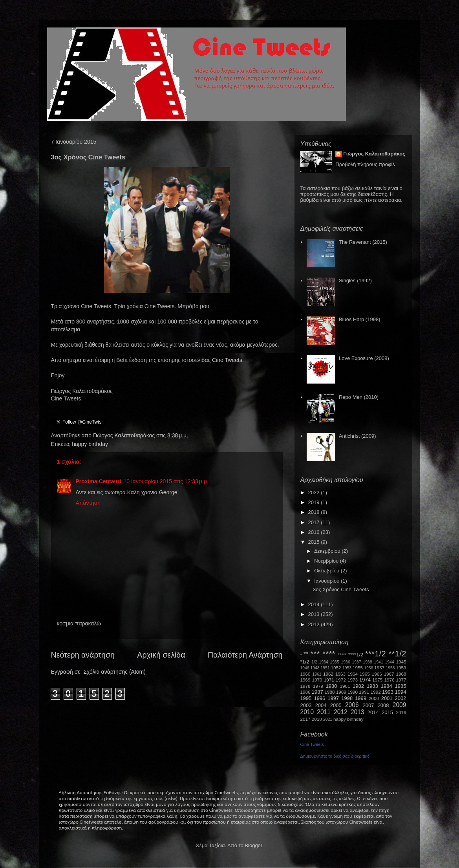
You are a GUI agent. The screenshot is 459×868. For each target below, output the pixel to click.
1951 (325, 668)
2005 (336, 705)
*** (315, 653)
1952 (336, 668)
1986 (305, 692)
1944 (390, 662)
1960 (305, 674)
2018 (315, 512)
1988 (329, 692)
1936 (346, 662)
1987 (317, 692)
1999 (361, 698)
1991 (364, 692)
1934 (324, 662)
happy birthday (90, 444)
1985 (401, 686)
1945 (401, 662)
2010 (307, 712)
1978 (305, 686)
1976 (389, 680)
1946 (305, 668)
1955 (358, 668)
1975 (377, 680)
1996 (319, 698)
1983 (372, 686)
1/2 (314, 662)
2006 (352, 705)
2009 (400, 705)
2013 (315, 614)
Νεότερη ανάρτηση (83, 655)
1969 (305, 680)
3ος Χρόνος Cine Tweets (341, 589)
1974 (365, 680)
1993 (388, 692)
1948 (315, 668)
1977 (401, 680)
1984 (387, 686)
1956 (368, 668)
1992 (376, 692)
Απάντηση (88, 503)
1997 (333, 698)
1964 (353, 674)
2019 (315, 502)
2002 (401, 698)
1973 (353, 680)
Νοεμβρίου (327, 561)
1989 (341, 692)
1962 (328, 674)
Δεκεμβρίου (328, 551)
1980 (332, 686)
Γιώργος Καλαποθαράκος (125, 435)
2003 (306, 705)
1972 (341, 680)
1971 (329, 680)
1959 (401, 668)
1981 (345, 686)
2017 (315, 522)
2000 (374, 698)
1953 (347, 668)
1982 (358, 686)
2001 (387, 698)
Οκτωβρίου (327, 571)
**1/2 (397, 653)
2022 (315, 492)
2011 (324, 712)
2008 (383, 705)
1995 (306, 698)
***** (342, 655)
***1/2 (376, 653)
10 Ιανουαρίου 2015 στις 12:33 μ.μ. (166, 481)
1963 (340, 674)
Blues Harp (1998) (360, 319)
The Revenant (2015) (363, 242)
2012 (315, 624)
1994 (401, 692)
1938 (368, 662)
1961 (317, 674)
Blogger (253, 845)
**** (329, 653)
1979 (318, 686)
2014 (315, 604)
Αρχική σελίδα (161, 655)
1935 (335, 662)
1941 (379, 662)
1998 (347, 698)
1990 (353, 692)
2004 (321, 705)
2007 (368, 705)
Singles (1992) (355, 281)
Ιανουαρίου (327, 581)
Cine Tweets (227, 360)
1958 (390, 668)
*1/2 (305, 662)
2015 (315, 542)
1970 (317, 680)
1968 (401, 674)
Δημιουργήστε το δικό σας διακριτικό (335, 756)
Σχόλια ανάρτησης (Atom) (114, 672)
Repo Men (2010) (359, 397)
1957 (379, 668)
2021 (328, 719)
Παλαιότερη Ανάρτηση (245, 655)
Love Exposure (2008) (364, 358)
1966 (377, 674)
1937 (357, 662)
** (306, 654)
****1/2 (356, 655)
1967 (389, 674)
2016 (315, 532)
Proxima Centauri (99, 481)
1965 (365, 674)
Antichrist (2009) (358, 436)
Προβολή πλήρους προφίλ (365, 164)
